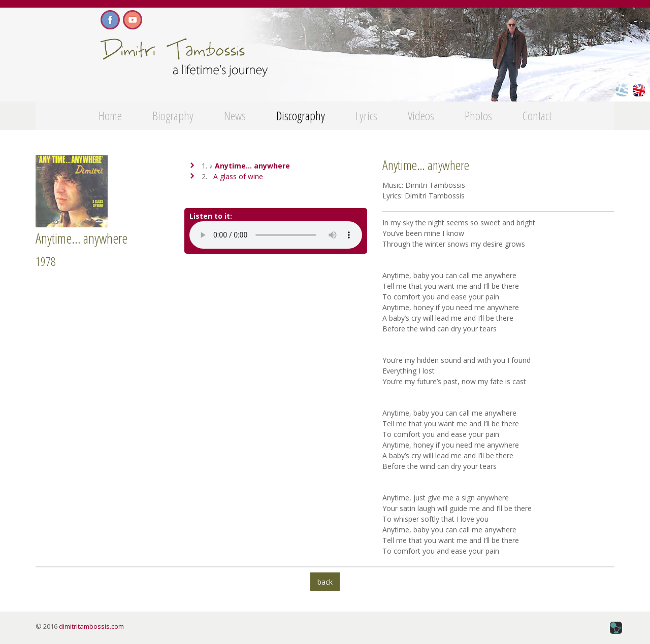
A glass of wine (238, 176)
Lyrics (366, 115)
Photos (478, 115)
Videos (421, 115)
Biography (173, 115)
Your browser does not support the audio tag (276, 235)
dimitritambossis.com (91, 626)
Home (110, 115)
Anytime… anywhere (252, 166)
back (325, 582)
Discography (301, 115)
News (235, 115)
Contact (537, 115)
